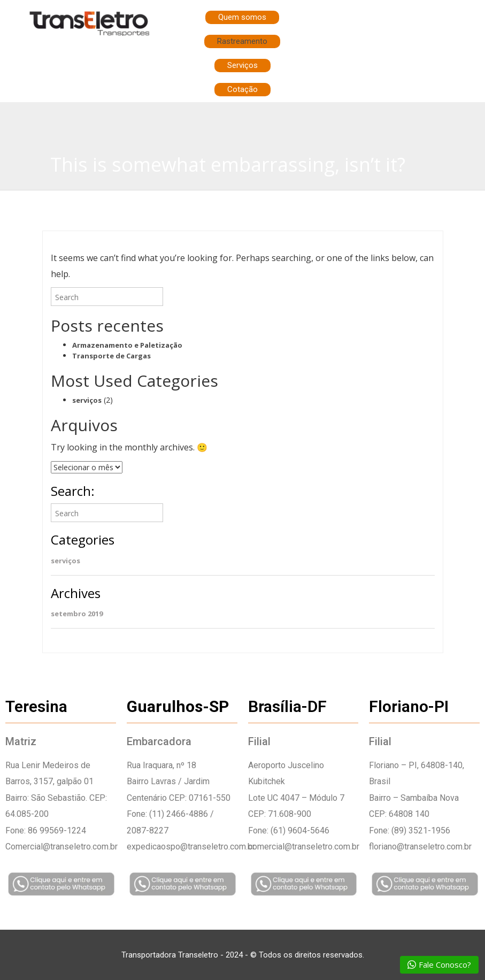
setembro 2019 (77, 614)
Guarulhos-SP (178, 706)
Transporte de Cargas (111, 356)
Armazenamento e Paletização (127, 345)
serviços (87, 400)
